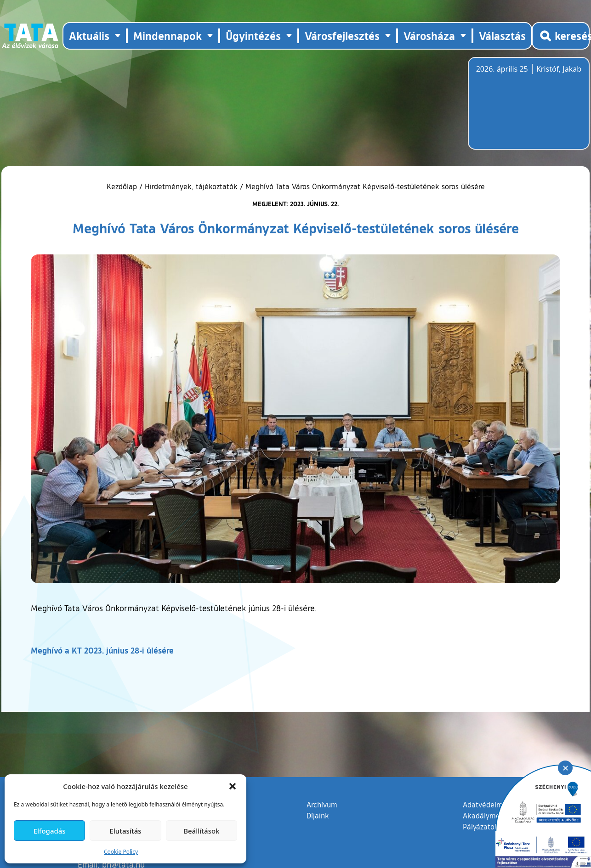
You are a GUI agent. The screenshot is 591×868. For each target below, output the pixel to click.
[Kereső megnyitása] (561, 36)
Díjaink (318, 816)
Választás (502, 36)
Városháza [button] (429, 36)
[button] (233, 786)
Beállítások (201, 831)
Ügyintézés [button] (253, 36)
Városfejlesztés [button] (342, 36)
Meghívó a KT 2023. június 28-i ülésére (102, 650)
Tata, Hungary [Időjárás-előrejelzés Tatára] (528, 109)
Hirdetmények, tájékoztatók (191, 186)
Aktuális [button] (89, 36)
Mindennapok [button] (168, 36)
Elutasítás (125, 831)
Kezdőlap (123, 186)
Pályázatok (481, 827)
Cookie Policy (121, 852)
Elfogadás (50, 831)
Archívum (322, 804)
